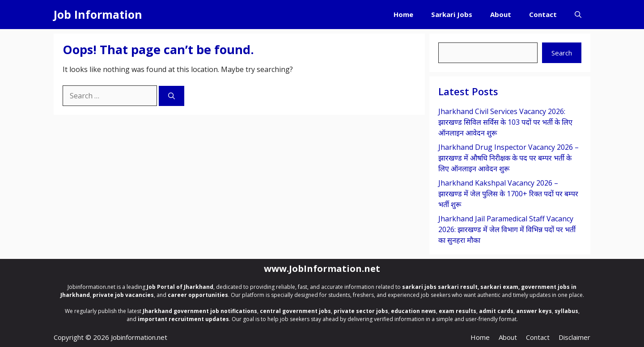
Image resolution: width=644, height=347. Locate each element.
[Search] (172, 96)
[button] (578, 15)
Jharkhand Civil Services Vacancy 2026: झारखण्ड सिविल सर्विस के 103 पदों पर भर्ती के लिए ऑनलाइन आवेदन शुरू (505, 122)
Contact (543, 14)
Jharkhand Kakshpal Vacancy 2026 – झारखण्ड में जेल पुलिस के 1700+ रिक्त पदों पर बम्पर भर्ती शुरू (508, 194)
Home (403, 14)
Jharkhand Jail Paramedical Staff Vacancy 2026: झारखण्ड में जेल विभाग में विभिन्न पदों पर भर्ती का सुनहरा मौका (507, 229)
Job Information (98, 14)
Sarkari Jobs (452, 14)
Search (562, 53)
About (501, 14)
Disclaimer (574, 337)
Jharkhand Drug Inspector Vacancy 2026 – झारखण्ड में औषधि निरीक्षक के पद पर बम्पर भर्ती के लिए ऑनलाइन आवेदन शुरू (508, 158)
